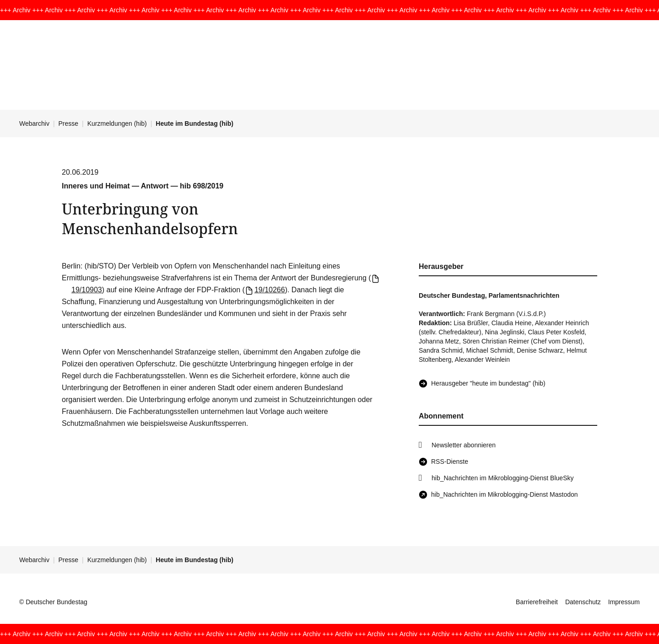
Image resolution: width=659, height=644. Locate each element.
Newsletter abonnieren (464, 445)
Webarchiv (34, 123)
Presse (69, 123)
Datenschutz (583, 602)
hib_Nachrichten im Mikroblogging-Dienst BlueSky (502, 478)
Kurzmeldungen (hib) (117, 123)
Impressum (624, 602)
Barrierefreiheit (537, 602)
